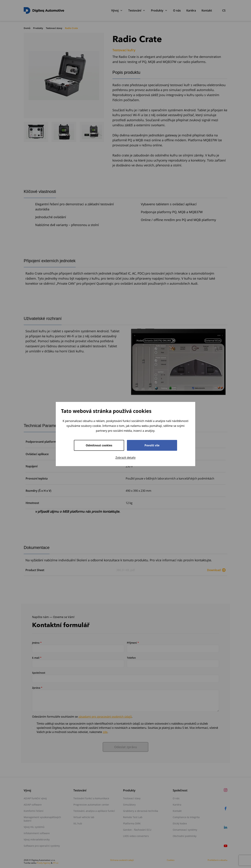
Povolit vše (152, 445)
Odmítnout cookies (99, 445)
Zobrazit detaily (125, 458)
